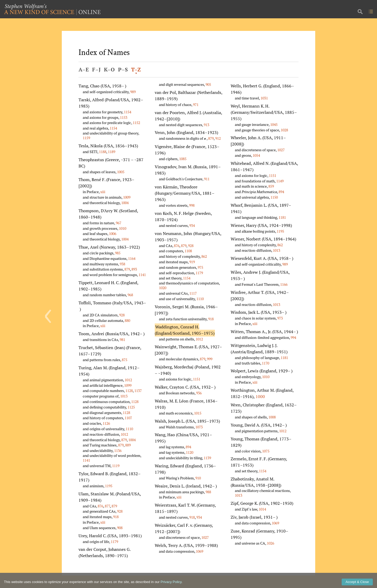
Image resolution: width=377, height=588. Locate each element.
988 (208, 492)
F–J (96, 69)
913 (206, 125)
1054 (256, 155)
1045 (274, 124)
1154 (127, 112)
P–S (123, 69)
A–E (84, 69)
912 (218, 138)
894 (188, 447)
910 (198, 478)
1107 (128, 418)
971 (196, 105)
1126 (106, 423)
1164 (132, 258)
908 (120, 528)
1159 (86, 138)
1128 (129, 391)
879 (127, 269)
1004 (125, 203)
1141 (142, 275)
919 (192, 262)
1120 (190, 452)
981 (122, 340)
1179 (114, 542)
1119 (116, 466)
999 (210, 359)
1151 (197, 379)
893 (134, 269)
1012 (128, 380)
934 (192, 225)
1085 (183, 159)
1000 (260, 396)
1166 (284, 284)
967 (118, 223)
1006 (113, 234)
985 (118, 253)
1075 (266, 451)
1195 (109, 486)
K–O (109, 69)
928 (122, 315)
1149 (280, 181)
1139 (207, 458)
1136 (118, 450)
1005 (121, 172)
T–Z (136, 69)
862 (204, 256)
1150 (274, 197)
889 (128, 445)
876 (100, 506)
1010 (123, 228)
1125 (131, 407)
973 (280, 318)
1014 (262, 509)
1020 (163, 288)
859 (271, 186)
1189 (112, 152)
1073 (199, 427)
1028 (284, 130)
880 (127, 320)
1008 (272, 417)
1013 (124, 396)
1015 (198, 413)
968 (130, 295)
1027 (205, 537)
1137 (138, 391)
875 (124, 360)
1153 (124, 117)
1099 (128, 385)
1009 (127, 197)
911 (207, 179)
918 (116, 517)
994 (293, 337)
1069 (199, 551)
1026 (270, 543)
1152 (136, 123)
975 (200, 267)
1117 (193, 293)
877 (107, 506)
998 (192, 205)
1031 (264, 98)
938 (122, 264)
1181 (282, 217)
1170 (265, 363)
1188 (103, 152)
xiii (103, 192)
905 (208, 84)
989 (133, 92)
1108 (188, 251)
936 (199, 393)
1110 (129, 429)
